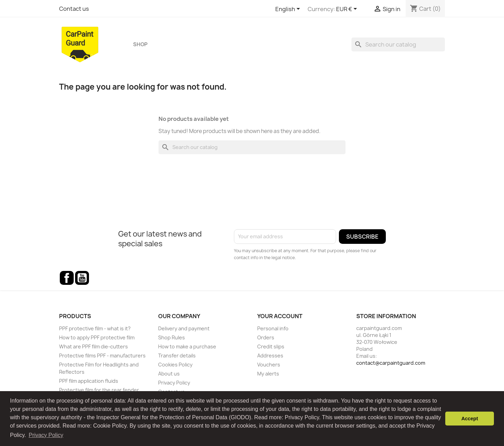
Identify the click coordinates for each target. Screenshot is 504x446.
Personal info (273, 328)
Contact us (74, 9)
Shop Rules (172, 337)
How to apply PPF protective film (97, 337)
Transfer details (177, 356)
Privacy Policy (174, 383)
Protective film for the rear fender (99, 390)
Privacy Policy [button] (46, 435)
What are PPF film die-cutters (94, 346)
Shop (140, 44)
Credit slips (271, 346)
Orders (266, 337)
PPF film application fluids (89, 381)
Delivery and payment (184, 328)
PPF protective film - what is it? (95, 328)
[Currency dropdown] (348, 9)
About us (169, 374)
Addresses (270, 356)
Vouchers (269, 365)
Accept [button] (470, 419)
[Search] (398, 44)
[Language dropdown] (289, 9)
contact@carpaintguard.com (391, 363)
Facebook (67, 278)
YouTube (82, 278)
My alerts (268, 374)
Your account (280, 316)
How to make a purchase (187, 346)
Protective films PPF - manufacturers (102, 356)
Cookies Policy (175, 365)
